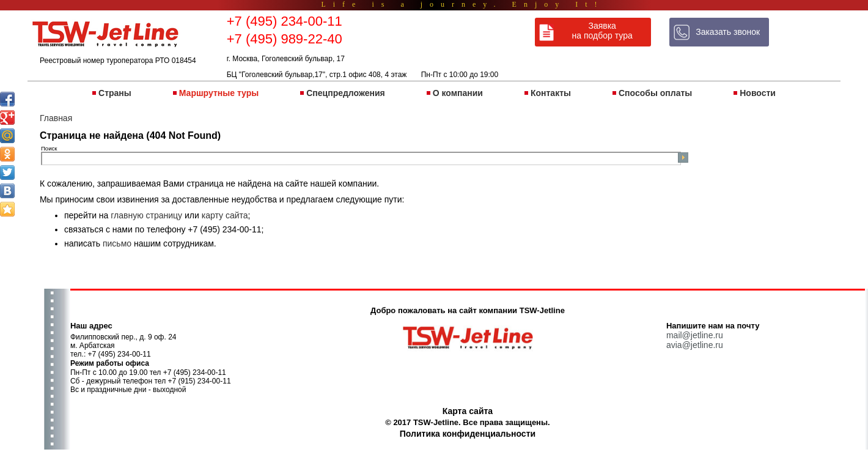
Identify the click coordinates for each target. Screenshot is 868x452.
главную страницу (146, 215)
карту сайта (225, 215)
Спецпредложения (345, 93)
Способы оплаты (655, 93)
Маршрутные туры (219, 93)
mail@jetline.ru (695, 335)
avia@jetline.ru (695, 345)
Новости (758, 93)
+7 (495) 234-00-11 (285, 21)
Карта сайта (468, 411)
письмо (117, 243)
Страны (115, 93)
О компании (458, 93)
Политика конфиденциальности (468, 434)
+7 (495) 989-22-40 (285, 39)
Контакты (551, 93)
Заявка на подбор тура (602, 31)
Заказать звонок (728, 32)
